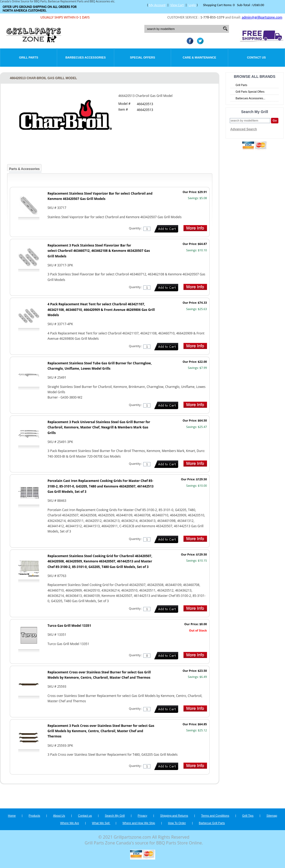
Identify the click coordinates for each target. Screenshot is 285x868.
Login (192, 5)
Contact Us (256, 57)
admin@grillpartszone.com (262, 17)
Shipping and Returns (174, 816)
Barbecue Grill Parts (212, 823)
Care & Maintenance (199, 57)
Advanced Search (244, 129)
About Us (59, 816)
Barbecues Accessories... (250, 98)
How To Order (177, 823)
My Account (157, 5)
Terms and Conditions (215, 816)
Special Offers (142, 57)
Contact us (85, 816)
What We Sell (101, 823)
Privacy (142, 816)
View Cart (177, 5)
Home (12, 816)
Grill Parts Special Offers (250, 92)
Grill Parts (29, 57)
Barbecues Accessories (85, 57)
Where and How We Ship (139, 823)
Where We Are (69, 823)
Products (34, 816)
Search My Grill (115, 816)
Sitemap (272, 816)
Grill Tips (248, 816)
